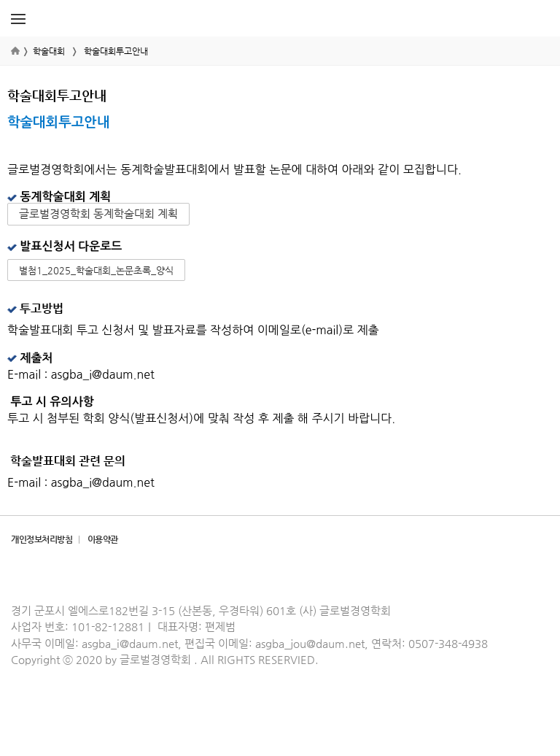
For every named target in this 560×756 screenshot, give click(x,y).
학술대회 (49, 51)
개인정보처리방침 (42, 539)
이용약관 (103, 539)
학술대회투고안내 (116, 51)
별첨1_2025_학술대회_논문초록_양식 (96, 270)
